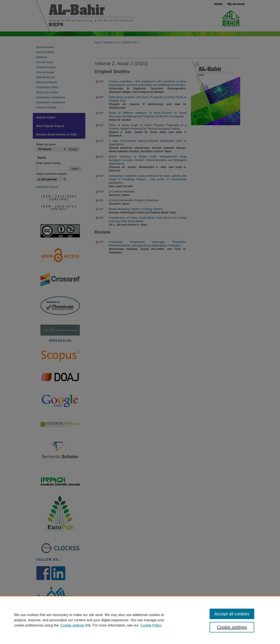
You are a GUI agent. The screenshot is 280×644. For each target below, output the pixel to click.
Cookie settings (73, 625)
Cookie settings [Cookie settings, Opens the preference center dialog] (232, 627)
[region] (140, 620)
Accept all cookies (232, 614)
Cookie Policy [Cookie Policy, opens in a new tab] (151, 625)
